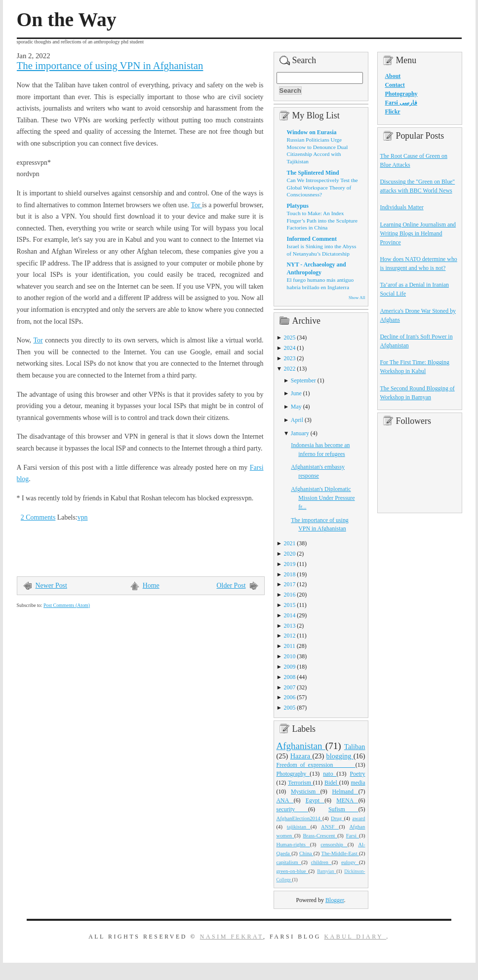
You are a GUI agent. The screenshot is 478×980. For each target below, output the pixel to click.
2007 (290, 687)
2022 (290, 369)
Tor (197, 205)
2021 (290, 543)
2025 (290, 338)
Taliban (355, 747)
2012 (290, 636)
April (297, 420)
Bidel (332, 783)
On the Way (67, 20)
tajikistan (299, 827)
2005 (290, 708)
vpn (83, 517)
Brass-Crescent (320, 835)
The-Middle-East (340, 853)
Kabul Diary (355, 937)
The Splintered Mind (313, 173)
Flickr (393, 112)
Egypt (315, 800)
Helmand (345, 792)
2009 (290, 667)
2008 (290, 677)
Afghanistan (301, 746)
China (306, 853)
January (300, 433)
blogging (340, 756)
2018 (290, 574)
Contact (395, 85)
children (321, 862)
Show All (357, 298)
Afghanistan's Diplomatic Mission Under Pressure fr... (323, 498)
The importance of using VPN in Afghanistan (110, 66)
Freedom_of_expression (316, 765)
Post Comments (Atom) (67, 605)
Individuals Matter (402, 207)
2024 (290, 348)
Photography (293, 774)
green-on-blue (293, 871)
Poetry (357, 774)
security (293, 809)
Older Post (231, 585)
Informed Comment (312, 239)
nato (330, 774)
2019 (290, 564)
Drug (337, 818)
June (296, 393)
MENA (347, 800)
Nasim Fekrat (232, 937)
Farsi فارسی (401, 103)
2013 (290, 626)
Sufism (343, 809)
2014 (290, 615)
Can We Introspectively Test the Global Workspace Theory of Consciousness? (322, 187)
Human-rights (293, 844)
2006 (290, 697)
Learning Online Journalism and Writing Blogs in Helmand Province (418, 233)
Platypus (298, 206)
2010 (290, 656)
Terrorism (300, 783)
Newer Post (51, 585)
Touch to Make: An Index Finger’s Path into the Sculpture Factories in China (322, 220)
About (393, 76)
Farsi (353, 835)
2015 (290, 605)
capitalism (289, 862)
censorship (334, 844)
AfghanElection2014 (300, 818)
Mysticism (306, 792)
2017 (290, 584)
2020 (290, 554)
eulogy (350, 862)
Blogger (335, 900)
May (296, 407)
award (358, 818)
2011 (290, 646)
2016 (290, 595)
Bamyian (327, 871)
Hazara (301, 756)
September (303, 380)
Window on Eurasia (312, 132)
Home (151, 585)
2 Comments (38, 517)
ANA (285, 800)
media (358, 783)
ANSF (330, 827)
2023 (290, 358)
